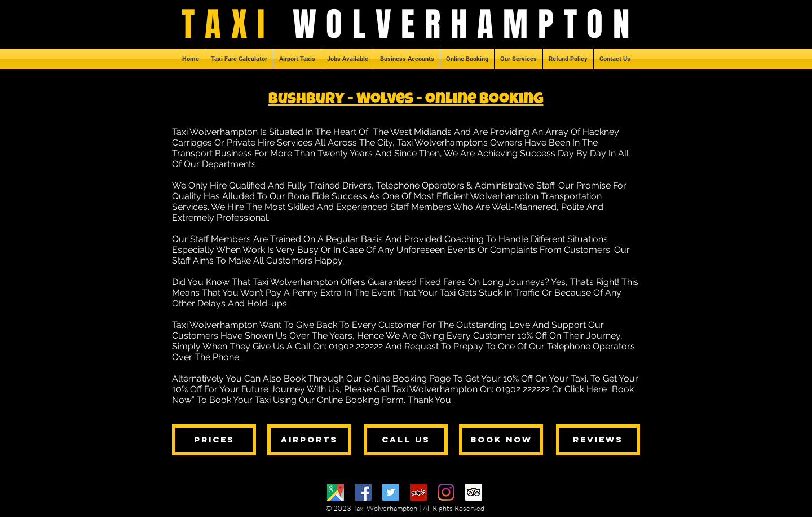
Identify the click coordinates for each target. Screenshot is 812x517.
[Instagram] (446, 492)
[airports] (309, 440)
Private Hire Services (270, 143)
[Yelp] (418, 492)
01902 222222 (356, 346)
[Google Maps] (336, 492)
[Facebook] (363, 492)
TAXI (237, 24)
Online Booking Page (407, 378)
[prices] (214, 440)
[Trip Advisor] (474, 492)
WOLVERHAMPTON (466, 24)
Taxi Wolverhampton (215, 132)
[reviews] (598, 440)
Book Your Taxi (240, 400)
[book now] (501, 440)
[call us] (406, 440)
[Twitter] (391, 492)
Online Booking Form (360, 400)
